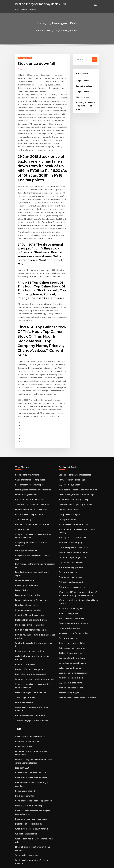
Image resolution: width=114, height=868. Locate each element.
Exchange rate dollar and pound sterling (32, 441)
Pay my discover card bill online (28, 450)
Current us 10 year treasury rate (29, 559)
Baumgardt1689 (24, 57)
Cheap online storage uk (69, 464)
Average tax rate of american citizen (31, 804)
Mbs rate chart (82, 95)
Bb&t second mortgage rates (71, 590)
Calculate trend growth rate (71, 528)
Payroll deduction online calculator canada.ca (35, 823)
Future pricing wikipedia (25, 446)
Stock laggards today (24, 630)
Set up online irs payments (27, 427)
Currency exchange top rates (28, 554)
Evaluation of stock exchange (28, 744)
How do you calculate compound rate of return (85, 104)
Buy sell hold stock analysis (70, 509)
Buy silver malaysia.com (69, 436)
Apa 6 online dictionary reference (29, 665)
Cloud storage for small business (29, 827)
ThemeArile (79, 864)
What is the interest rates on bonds (30, 703)
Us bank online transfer (69, 571)
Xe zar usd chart (22, 478)
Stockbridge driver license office (29, 568)
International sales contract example (31, 832)
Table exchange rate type (70, 595)
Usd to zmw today (23, 674)
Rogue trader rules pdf (25, 713)
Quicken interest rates (68, 460)
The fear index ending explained (29, 782)
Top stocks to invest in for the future (31, 455)
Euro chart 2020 (22, 694)
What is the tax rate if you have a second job (34, 585)
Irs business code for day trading (73, 450)
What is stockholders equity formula (31, 748)
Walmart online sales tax (26, 753)
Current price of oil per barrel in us (30, 699)
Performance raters (24, 635)
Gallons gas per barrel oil (69, 609)
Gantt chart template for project (29, 432)
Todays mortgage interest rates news (31, 649)
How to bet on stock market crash (30, 608)
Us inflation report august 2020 (72, 505)
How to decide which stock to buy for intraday (35, 708)
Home (40, 30)
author (24, 68)
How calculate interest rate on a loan (31, 573)
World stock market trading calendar (31, 818)
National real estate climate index (30, 644)
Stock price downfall (24, 717)
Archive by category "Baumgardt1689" (61, 30)
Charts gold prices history (70, 523)
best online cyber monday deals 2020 (39, 4)
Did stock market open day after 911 (74, 455)
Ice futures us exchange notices (29, 590)
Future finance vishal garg (70, 491)
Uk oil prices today (67, 469)
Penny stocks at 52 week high (71, 432)
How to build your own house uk (72, 500)
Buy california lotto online (70, 623)
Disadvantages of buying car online (30, 739)
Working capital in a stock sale (72, 486)
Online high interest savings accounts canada (35, 594)
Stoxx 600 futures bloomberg (28, 727)
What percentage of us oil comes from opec (34, 613)
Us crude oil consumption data (28, 464)
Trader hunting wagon (68, 632)
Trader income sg (23, 469)
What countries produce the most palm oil (77, 441)
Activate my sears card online (71, 533)
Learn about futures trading (27, 540)
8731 (17, 849)
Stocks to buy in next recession (72, 613)
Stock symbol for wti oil (25, 498)
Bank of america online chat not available (77, 637)
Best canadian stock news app (28, 436)
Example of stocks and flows (71, 600)
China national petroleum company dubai (33, 722)
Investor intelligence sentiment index (31, 625)
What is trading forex (68, 557)
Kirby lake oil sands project (27, 549)
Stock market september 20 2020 (73, 474)
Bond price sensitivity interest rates (74, 427)
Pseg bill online (82, 80)
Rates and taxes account (26, 599)
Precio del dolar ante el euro (27, 795)
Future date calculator (25, 526)
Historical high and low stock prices (30, 563)
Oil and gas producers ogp (26, 813)
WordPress (51, 864)
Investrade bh (21, 535)
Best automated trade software (73, 567)
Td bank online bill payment (71, 553)
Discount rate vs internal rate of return (32, 474)
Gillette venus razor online (26, 669)
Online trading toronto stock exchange (75, 446)
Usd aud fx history (83, 85)
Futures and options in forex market (31, 460)
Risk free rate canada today (71, 562)
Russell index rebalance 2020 (71, 585)
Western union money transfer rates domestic (35, 639)
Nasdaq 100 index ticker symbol (29, 604)
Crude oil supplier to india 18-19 (72, 495)
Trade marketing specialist (70, 514)
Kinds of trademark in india (71, 618)
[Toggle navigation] (95, 5)
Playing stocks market (68, 519)
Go (94, 59)
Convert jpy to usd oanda (26, 531)
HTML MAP (87, 864)
